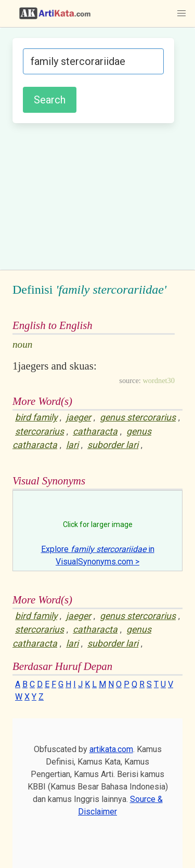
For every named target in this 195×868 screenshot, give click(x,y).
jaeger (79, 417)
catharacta (95, 431)
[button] (181, 14)
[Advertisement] (97, 195)
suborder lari (113, 445)
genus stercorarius (138, 417)
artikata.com (111, 749)
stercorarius (40, 431)
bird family (36, 417)
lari (72, 445)
